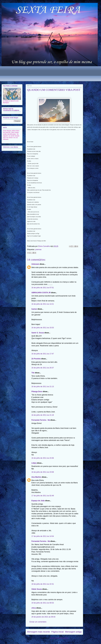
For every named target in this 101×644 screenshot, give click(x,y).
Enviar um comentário (38, 622)
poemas (38, 250)
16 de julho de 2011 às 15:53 (43, 328)
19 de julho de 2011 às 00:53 (43, 603)
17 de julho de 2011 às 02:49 (43, 496)
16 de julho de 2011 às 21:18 (43, 415)
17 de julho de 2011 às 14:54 (43, 536)
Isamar (34, 309)
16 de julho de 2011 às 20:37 (43, 368)
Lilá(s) (34, 463)
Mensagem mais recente (38, 632)
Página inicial (57, 632)
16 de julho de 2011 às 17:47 (43, 354)
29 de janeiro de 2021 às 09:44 (43, 617)
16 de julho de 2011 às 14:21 (43, 304)
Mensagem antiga (73, 632)
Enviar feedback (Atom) (59, 638)
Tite (33, 373)
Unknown (35, 264)
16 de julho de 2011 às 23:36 (43, 458)
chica (34, 608)
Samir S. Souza (38, 333)
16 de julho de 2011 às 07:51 (43, 288)
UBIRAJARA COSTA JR (41, 293)
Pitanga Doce (37, 392)
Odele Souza (37, 589)
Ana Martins (36, 477)
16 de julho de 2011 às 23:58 (43, 472)
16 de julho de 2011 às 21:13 (43, 387)
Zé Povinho (36, 359)
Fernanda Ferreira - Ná (41, 420)
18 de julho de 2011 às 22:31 (43, 584)
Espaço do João (38, 501)
